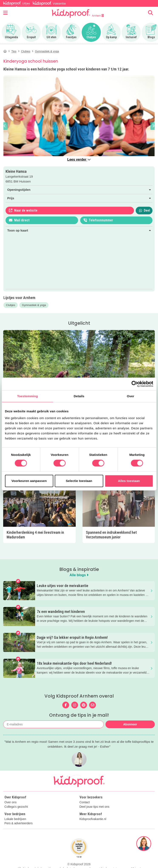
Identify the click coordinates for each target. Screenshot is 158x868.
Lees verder (79, 159)
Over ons (11, 802)
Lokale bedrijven (15, 819)
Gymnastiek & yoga (34, 305)
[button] (5, 126)
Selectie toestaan (79, 481)
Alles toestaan (129, 481)
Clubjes (11, 305)
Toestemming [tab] (27, 396)
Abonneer (130, 724)
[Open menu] (5, 13)
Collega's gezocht (16, 807)
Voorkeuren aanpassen (29, 481)
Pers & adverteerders (19, 823)
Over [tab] (131, 396)
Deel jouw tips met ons (95, 807)
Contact (85, 802)
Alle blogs (79, 575)
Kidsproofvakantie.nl (93, 819)
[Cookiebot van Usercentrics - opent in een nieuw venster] (135, 384)
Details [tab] (79, 396)
